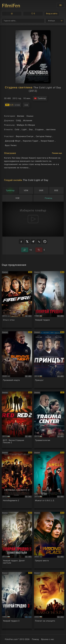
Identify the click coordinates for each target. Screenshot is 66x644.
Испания (28, 120)
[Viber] (39, 242)
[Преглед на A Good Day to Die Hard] (17, 540)
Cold (17, 129)
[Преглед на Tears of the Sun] (49, 600)
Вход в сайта (52, 14)
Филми (21, 116)
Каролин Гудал (31, 141)
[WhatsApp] (45, 242)
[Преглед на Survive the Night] (17, 360)
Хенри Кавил (47, 141)
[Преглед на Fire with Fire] (17, 299)
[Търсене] (23, 21)
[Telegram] (33, 242)
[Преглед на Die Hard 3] (17, 600)
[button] (12, 14)
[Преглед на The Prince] (49, 360)
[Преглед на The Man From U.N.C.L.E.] (49, 480)
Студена (39, 129)
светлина (51, 129)
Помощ (35, 639)
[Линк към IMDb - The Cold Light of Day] (13, 105)
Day (31, 129)
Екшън (30, 116)
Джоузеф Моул (13, 141)
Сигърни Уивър (44, 136)
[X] (27, 242)
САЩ (18, 120)
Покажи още (57, 153)
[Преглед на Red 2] (17, 420)
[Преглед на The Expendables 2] (17, 480)
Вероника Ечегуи (25, 136)
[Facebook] (21, 242)
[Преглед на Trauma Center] (49, 420)
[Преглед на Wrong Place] (49, 540)
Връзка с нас (48, 639)
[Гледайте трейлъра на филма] (40, 98)
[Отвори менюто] (60, 5)
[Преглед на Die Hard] (49, 299)
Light (24, 129)
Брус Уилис (11, 145)
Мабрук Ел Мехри (26, 125)
